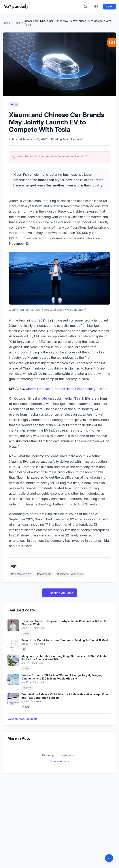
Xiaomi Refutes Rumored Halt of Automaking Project (67, 389)
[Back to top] (109, 858)
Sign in (110, 6)
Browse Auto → (60, 761)
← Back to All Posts (60, 593)
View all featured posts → (24, 719)
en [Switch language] (96, 6)
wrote (42, 398)
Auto (14, 104)
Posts (17, 23)
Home (6, 23)
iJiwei (91, 238)
